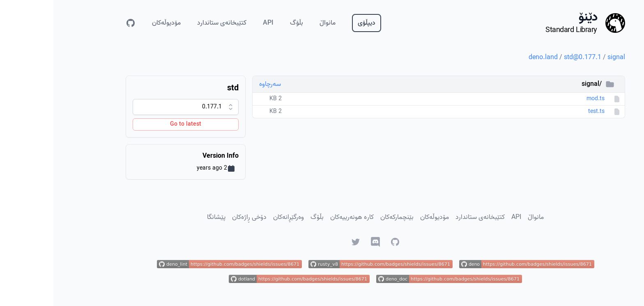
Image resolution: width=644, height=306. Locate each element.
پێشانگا (163, 217)
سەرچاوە (217, 84)
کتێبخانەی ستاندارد (168, 23)
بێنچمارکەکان (344, 217)
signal (563, 58)
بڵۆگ (243, 23)
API (215, 23)
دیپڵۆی (313, 23)
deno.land (490, 58)
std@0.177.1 (529, 58)
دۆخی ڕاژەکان (196, 217)
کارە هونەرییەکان (299, 217)
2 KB (222, 99)
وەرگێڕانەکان (235, 217)
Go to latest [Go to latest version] (132, 124)
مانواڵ (274, 23)
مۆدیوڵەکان (113, 23)
